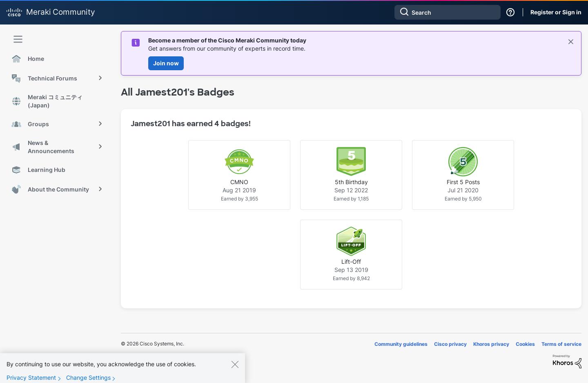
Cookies (525, 344)
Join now (166, 63)
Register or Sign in (556, 12)
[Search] (448, 12)
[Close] (235, 370)
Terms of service (561, 344)
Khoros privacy (491, 344)
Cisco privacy (450, 344)
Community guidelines (401, 344)
